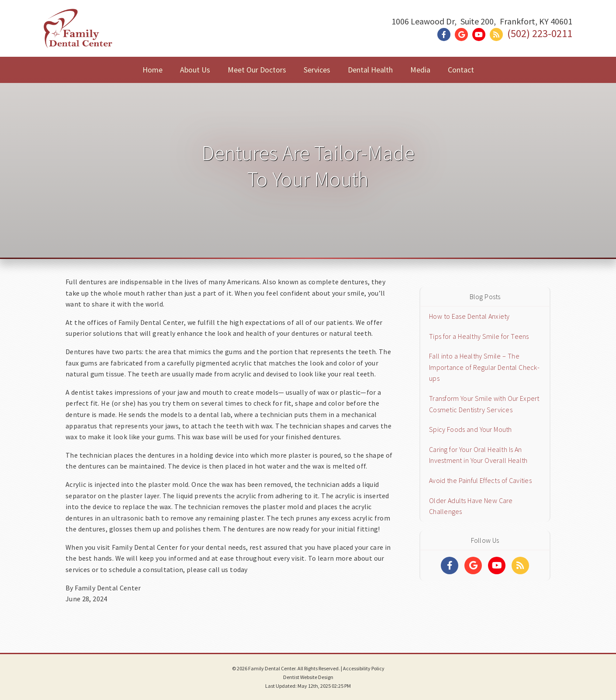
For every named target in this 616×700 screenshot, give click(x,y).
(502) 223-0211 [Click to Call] (540, 33)
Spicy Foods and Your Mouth (471, 429)
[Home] (78, 37)
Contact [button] (461, 70)
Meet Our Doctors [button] (257, 70)
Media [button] (420, 70)
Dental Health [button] (370, 70)
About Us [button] (195, 70)
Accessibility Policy (364, 668)
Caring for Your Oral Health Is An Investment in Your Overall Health (478, 455)
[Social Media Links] (450, 566)
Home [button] (152, 70)
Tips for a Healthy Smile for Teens (479, 336)
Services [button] (317, 70)
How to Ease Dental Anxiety (469, 316)
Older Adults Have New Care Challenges (471, 506)
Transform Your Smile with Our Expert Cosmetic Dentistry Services (484, 404)
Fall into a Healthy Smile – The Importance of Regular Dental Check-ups (484, 367)
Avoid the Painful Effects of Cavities (480, 480)
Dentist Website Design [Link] (308, 677)
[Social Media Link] (446, 35)
